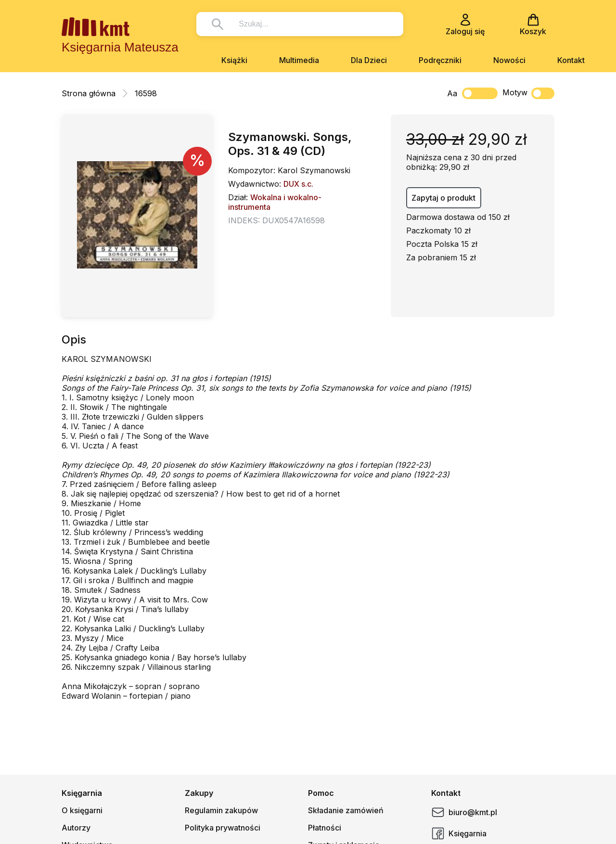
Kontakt (571, 60)
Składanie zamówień (346, 810)
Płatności (325, 828)
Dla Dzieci (369, 60)
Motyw (528, 93)
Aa (452, 93)
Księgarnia (459, 833)
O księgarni (82, 810)
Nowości (509, 60)
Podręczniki (440, 60)
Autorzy (76, 828)
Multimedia (299, 60)
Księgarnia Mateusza (120, 47)
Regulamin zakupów (221, 810)
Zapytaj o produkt (443, 198)
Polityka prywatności (223, 828)
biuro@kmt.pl (464, 812)
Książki (234, 60)
